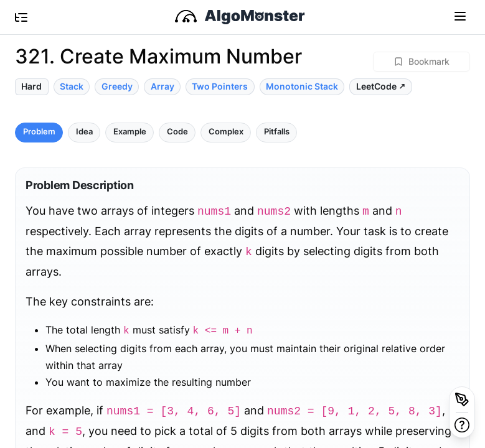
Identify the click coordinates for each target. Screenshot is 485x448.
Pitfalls (277, 132)
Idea (84, 132)
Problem (39, 132)
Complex (226, 132)
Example (130, 132)
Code (177, 132)
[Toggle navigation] (460, 16)
